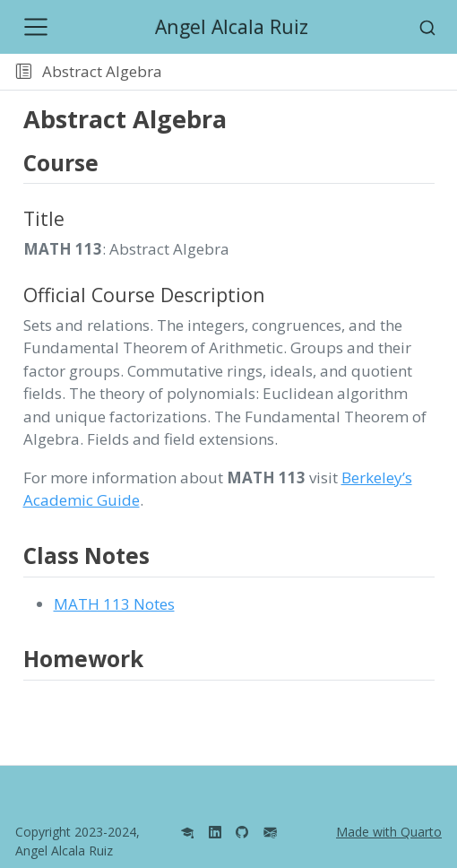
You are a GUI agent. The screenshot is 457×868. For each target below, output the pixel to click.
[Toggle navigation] (36, 27)
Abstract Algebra (102, 71)
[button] (312, 72)
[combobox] (427, 27)
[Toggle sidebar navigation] (24, 72)
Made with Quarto (389, 832)
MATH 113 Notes (114, 604)
